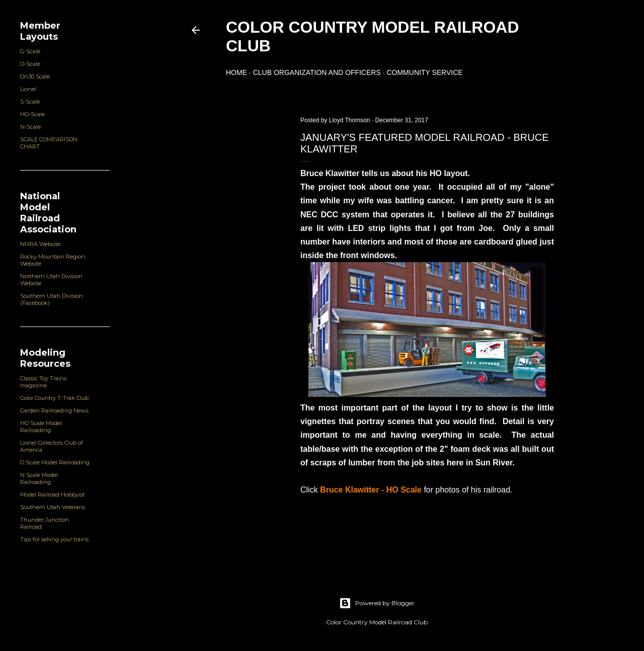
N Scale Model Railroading (39, 478)
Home (236, 72)
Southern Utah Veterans (53, 507)
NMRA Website (40, 244)
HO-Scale (32, 114)
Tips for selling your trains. (55, 539)
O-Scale (30, 64)
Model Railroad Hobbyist (52, 495)
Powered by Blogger (377, 603)
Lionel (28, 89)
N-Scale (30, 127)
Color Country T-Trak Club (54, 398)
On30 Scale (35, 76)
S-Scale (30, 102)
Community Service (424, 72)
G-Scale (30, 51)
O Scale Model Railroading (55, 462)
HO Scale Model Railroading (41, 427)
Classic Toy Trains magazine (43, 382)
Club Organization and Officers (317, 72)
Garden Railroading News (54, 411)
